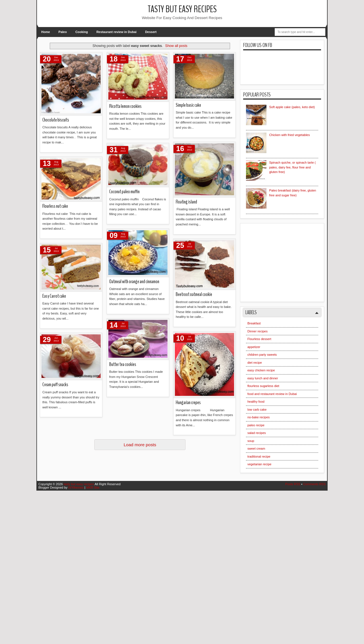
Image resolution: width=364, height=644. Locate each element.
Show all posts (176, 46)
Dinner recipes (258, 331)
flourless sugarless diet (263, 386)
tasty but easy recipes (182, 9)
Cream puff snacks (55, 385)
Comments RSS (314, 484)
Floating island (186, 202)
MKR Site (93, 487)
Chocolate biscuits (56, 120)
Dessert (151, 32)
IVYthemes (76, 487)
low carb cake (257, 410)
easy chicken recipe (261, 370)
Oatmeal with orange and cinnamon (134, 282)
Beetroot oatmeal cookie (194, 294)
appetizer (254, 347)
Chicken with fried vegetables (289, 135)
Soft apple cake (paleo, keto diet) (292, 107)
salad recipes (257, 433)
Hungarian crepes (188, 403)
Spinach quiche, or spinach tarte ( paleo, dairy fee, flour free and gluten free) (292, 167)
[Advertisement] (289, 260)
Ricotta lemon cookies (125, 106)
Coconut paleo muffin (124, 192)
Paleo (63, 32)
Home (46, 32)
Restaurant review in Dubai (116, 32)
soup (251, 441)
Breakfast (254, 323)
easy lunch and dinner (263, 378)
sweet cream (256, 448)
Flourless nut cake (55, 206)
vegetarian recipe (259, 464)
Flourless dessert (259, 339)
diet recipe (255, 363)
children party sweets (262, 355)
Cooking (82, 32)
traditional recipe (259, 456)
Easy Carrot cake (54, 296)
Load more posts (140, 445)
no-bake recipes (258, 417)
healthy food (256, 402)
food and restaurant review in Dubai (272, 394)
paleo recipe (256, 425)
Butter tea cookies (123, 364)
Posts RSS (293, 484)
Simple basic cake (188, 105)
